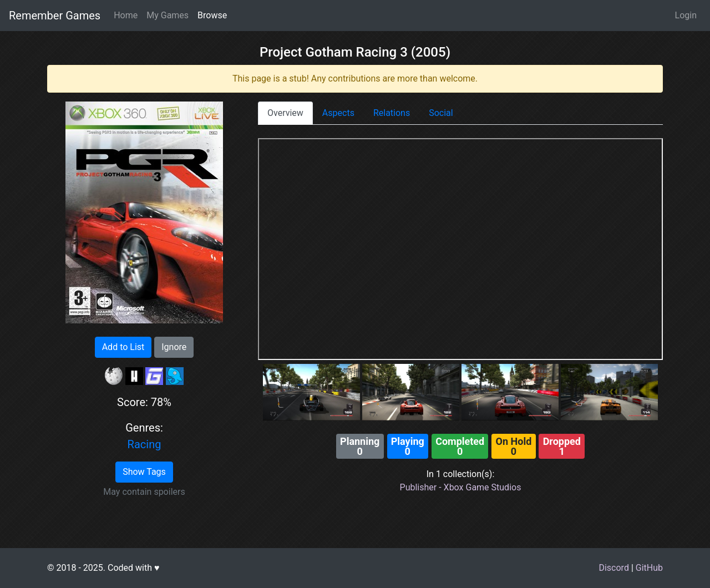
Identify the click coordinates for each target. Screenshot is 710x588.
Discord (613, 568)
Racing (144, 444)
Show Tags (144, 472)
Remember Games (55, 16)
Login (686, 15)
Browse (212, 15)
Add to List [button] (123, 347)
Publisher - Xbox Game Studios (461, 487)
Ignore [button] (174, 347)
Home (126, 15)
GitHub (649, 568)
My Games (168, 15)
